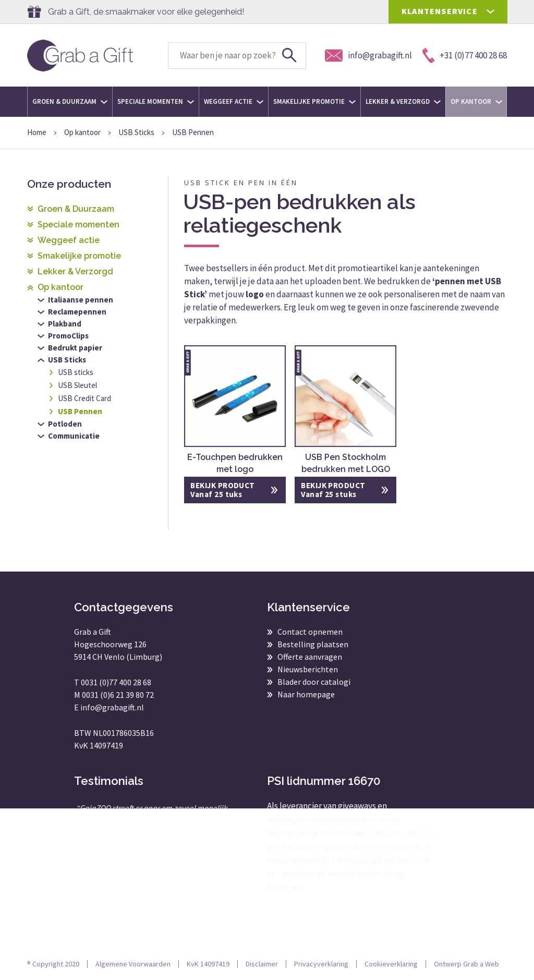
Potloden (65, 424)
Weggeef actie (234, 101)
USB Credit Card (84, 398)
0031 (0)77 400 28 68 (116, 682)
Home (37, 132)
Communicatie (74, 436)
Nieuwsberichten (308, 669)
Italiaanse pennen (81, 300)
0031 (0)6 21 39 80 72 (118, 695)
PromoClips (68, 336)
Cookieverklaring (391, 964)
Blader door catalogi (314, 682)
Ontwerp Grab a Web (466, 964)
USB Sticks (136, 132)
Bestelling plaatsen (313, 644)
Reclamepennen (77, 312)
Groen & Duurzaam (70, 101)
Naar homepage (306, 694)
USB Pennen (80, 411)
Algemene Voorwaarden (133, 964)
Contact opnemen (310, 632)
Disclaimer (262, 964)
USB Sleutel (77, 385)
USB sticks (76, 372)
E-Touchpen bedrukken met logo (235, 463)
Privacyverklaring (321, 964)
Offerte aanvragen (310, 657)
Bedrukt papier (75, 348)
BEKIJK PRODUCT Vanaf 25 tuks (222, 490)
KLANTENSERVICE (440, 11)
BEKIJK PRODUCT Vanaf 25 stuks (333, 490)
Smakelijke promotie (314, 101)
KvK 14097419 (208, 964)
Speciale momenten (156, 101)
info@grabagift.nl (112, 707)
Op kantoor (476, 101)
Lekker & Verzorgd (403, 101)
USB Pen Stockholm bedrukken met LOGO (346, 463)
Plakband (65, 324)
